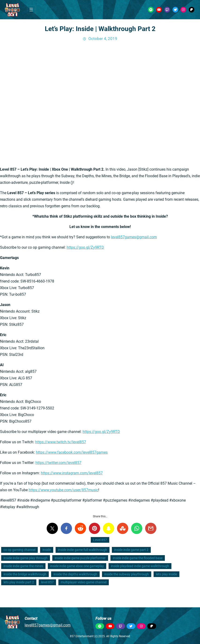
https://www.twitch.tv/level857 (61, 442)
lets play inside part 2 (19, 582)
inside (47, 550)
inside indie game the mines (23, 566)
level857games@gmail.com (134, 237)
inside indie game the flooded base (138, 558)
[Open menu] (31, 10)
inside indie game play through (26, 558)
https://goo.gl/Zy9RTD (85, 247)
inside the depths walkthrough (75, 574)
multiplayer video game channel (84, 582)
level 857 (47, 582)
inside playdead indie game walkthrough (140, 566)
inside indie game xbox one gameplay (77, 566)
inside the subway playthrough (127, 574)
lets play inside (166, 574)
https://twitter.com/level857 (58, 463)
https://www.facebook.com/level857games (72, 452)
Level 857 (100, 540)
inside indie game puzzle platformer (80, 558)
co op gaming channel (19, 550)
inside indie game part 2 (131, 550)
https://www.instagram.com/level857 (72, 473)
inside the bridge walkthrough (25, 574)
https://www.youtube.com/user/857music (63, 490)
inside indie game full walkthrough (83, 550)
